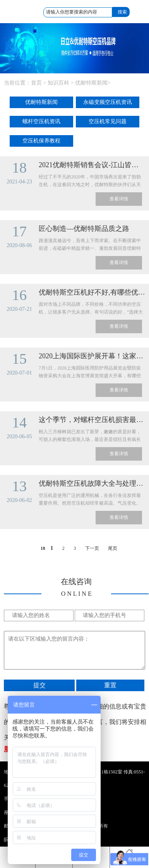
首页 (36, 83)
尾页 (113, 548)
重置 (110, 685)
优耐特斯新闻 (91, 83)
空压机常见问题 (108, 121)
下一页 (92, 548)
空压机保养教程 (41, 141)
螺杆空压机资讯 (41, 121)
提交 (39, 685)
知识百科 (58, 83)
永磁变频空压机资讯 (108, 102)
